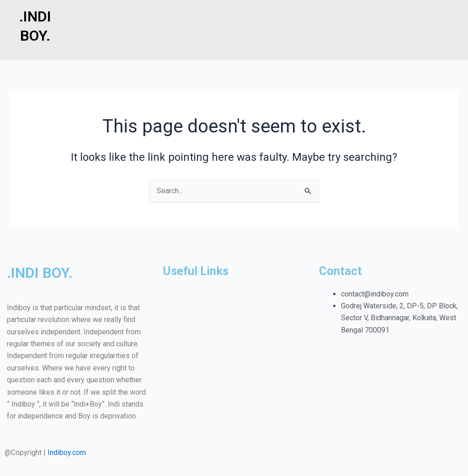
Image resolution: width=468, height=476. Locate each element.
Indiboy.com (67, 452)
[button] (269, 10)
